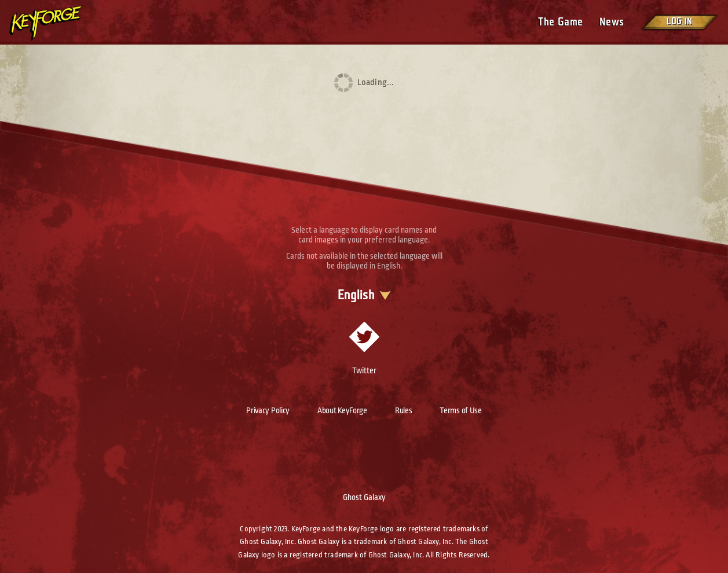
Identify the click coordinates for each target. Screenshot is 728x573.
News (612, 22)
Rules (404, 410)
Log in (679, 22)
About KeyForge (342, 410)
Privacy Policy (268, 410)
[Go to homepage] (56, 23)
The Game (560, 22)
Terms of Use (460, 410)
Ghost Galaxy (364, 497)
